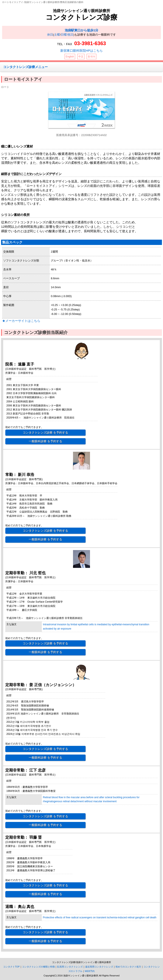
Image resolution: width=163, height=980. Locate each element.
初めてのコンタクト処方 (128, 967)
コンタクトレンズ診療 (81, 17)
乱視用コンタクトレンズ (70, 967)
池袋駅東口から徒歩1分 (81, 30)
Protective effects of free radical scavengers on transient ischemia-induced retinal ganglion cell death (100, 917)
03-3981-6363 (90, 43)
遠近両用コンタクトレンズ (99, 967)
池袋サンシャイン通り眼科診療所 (81, 11)
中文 (81, 57)
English (70, 57)
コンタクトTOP (11, 967)
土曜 (57, 35)
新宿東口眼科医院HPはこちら (82, 51)
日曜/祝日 (67, 35)
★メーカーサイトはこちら (21, 321)
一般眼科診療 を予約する (45, 441)
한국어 (91, 57)
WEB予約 (90, 971)
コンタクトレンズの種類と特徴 (38, 967)
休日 (50, 35)
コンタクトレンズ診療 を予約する (45, 432)
